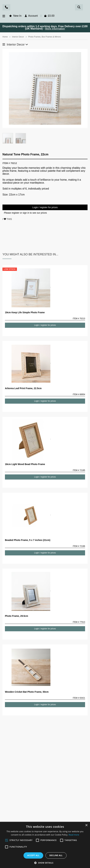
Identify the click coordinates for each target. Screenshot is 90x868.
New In (17, 16)
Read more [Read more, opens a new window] (74, 835)
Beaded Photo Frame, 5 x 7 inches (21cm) (28, 540)
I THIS (7, 219)
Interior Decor (18, 37)
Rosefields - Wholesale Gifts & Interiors (45, 8)
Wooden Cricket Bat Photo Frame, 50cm (27, 692)
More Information (55, 29)
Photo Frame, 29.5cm (17, 616)
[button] (45, 863)
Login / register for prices (45, 207)
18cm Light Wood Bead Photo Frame (25, 464)
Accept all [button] (33, 855)
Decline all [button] (56, 855)
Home (5, 37)
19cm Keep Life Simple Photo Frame (25, 312)
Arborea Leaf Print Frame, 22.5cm (23, 388)
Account (33, 16)
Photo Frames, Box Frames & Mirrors (45, 37)
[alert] (45, 845)
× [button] (86, 825)
